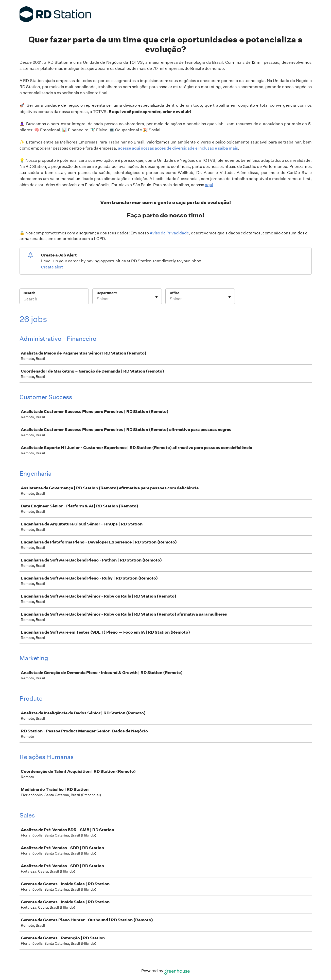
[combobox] (97, 299)
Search (30, 293)
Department (107, 293)
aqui (209, 185)
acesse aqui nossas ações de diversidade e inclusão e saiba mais (178, 148)
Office (175, 293)
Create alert (52, 267)
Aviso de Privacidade (169, 233)
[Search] (54, 300)
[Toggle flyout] (156, 297)
